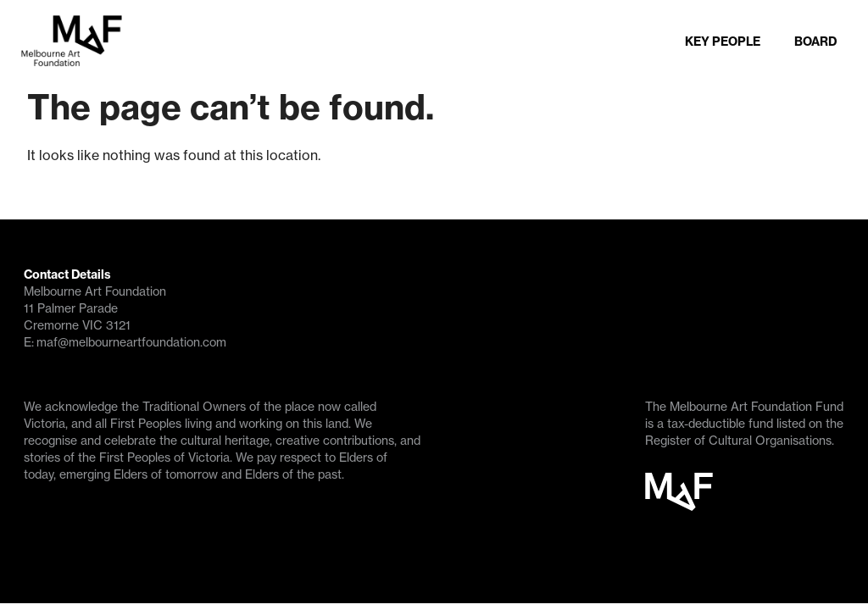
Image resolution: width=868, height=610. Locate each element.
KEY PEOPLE (696, 43)
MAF (679, 502)
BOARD (799, 43)
